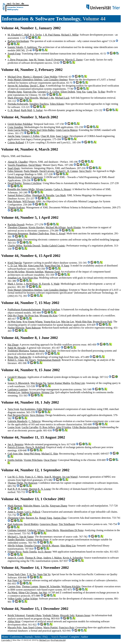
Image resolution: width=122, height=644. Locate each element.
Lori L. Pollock (32, 512)
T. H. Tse (31, 574)
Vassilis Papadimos (17, 165)
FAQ (45, 637)
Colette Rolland (16, 142)
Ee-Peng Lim (78, 383)
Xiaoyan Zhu (30, 92)
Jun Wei (43, 593)
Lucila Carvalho (30, 427)
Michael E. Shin (50, 454)
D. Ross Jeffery (47, 427)
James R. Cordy (16, 558)
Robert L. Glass (16, 360)
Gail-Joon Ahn (15, 454)
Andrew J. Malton (52, 558)
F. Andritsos (31, 47)
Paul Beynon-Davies (18, 415)
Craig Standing (15, 127)
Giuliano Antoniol (17, 530)
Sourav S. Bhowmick (18, 383)
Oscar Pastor (50, 460)
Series (38, 637)
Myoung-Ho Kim (48, 316)
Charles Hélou (15, 246)
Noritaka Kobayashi (18, 104)
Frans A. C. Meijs (34, 477)
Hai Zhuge (13, 345)
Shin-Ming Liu (68, 546)
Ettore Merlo (52, 530)
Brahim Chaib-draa (39, 233)
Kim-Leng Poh (36, 266)
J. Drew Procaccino (18, 60)
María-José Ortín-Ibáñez (42, 130)
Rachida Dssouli (16, 225)
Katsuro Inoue (37, 351)
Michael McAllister (56, 227)
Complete (74, 637)
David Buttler (15, 183)
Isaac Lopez (62, 136)
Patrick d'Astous (16, 447)
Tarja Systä (13, 409)
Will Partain (29, 201)
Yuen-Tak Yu (44, 574)
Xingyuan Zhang (58, 506)
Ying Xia (81, 92)
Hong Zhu (13, 357)
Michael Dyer (15, 77)
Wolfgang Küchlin (71, 586)
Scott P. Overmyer (55, 60)
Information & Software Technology (41, 19)
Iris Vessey (30, 360)
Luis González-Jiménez (56, 80)
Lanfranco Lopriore (18, 389)
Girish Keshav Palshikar (20, 124)
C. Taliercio (35, 421)
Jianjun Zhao (60, 518)
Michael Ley (45, 640)
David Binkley (31, 524)
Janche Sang (14, 136)
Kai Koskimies (28, 409)
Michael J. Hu (47, 98)
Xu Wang (12, 593)
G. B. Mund (14, 110)
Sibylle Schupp (15, 546)
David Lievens (47, 171)
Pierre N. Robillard (35, 447)
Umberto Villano (36, 530)
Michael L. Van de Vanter (21, 537)
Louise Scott (14, 427)
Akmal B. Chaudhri (18, 162)
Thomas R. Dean (33, 558)
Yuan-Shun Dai (52, 266)
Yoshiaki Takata (51, 615)
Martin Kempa (15, 177)
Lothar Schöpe (30, 599)
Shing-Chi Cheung (28, 593)
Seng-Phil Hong (32, 454)
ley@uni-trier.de (58, 640)
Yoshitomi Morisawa (18, 351)
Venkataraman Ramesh (49, 360)
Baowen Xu (32, 518)
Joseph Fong (14, 54)
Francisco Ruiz (67, 627)
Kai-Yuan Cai (15, 580)
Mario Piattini (50, 627)
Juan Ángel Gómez (32, 627)
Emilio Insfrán (15, 460)
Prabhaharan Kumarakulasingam (24, 309)
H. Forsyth (44, 284)
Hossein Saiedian (35, 272)
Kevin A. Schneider (73, 558)
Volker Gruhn (15, 599)
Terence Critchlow (32, 183)
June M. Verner (36, 60)
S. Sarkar (38, 110)
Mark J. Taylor (15, 284)
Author (84, 637)
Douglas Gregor (32, 546)
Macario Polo (15, 627)
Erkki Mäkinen (44, 409)
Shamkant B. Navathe (43, 195)
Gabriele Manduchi (17, 421)
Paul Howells (31, 98)
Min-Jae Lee (68, 322)
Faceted (64, 637)
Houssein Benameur (18, 233)
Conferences (16, 637)
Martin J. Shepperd (33, 77)
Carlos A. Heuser (62, 189)
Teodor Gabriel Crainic (53, 246)
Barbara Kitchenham (18, 41)
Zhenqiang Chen (16, 518)
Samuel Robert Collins (19, 195)
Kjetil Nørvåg (15, 263)
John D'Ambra (64, 427)
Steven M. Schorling (18, 86)
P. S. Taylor (36, 35)
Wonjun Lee (14, 392)
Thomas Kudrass (16, 207)
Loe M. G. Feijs (16, 477)
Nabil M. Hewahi (17, 348)
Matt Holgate (14, 201)
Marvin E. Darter (74, 60)
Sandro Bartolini (16, 540)
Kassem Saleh (15, 240)
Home (5, 637)
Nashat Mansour (16, 328)
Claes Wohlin (50, 77)
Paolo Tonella (30, 552)
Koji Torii (51, 351)
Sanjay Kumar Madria (59, 383)
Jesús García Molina (18, 130)
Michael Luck (62, 98)
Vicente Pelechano (33, 460)
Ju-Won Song (14, 322)
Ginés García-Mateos (67, 130)
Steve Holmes (37, 415)
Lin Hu (45, 506)
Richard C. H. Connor (67, 171)
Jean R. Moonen (53, 477)
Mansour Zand (52, 272)
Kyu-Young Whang (32, 322)
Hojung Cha (48, 392)
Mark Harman (15, 506)
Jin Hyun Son (31, 316)
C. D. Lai (12, 266)
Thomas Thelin (15, 483)
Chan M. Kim (48, 136)
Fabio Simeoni (15, 171)
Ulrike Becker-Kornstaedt (85, 427)
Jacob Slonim (74, 227)
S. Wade (55, 284)
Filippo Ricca (15, 552)
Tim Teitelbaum (67, 524)
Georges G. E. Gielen (48, 92)
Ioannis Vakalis (15, 47)
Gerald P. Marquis (17, 377)
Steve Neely (85, 171)
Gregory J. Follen (30, 136)
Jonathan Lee (14, 278)
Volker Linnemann (33, 177)
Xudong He (25, 357)
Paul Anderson (15, 524)
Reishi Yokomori (16, 615)
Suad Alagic (14, 168)
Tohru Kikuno (57, 104)
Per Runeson (31, 483)
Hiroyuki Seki (67, 615)
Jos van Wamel (70, 477)
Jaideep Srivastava (31, 392)
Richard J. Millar (70, 35)
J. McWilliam (31, 284)
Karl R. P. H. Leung (18, 489)
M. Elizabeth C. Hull (18, 35)
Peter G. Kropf (58, 233)
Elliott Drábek (68, 92)
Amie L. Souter (15, 512)
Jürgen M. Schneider (50, 586)
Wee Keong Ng (38, 383)
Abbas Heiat (14, 621)
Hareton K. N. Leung (40, 489)
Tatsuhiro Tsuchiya (39, 104)
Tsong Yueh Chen (17, 574)
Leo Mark (61, 195)
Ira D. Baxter (45, 552)
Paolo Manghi (31, 171)
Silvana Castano (44, 189)
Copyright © (7, 640)
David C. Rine (37, 86)
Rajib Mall (26, 110)
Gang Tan (92, 92)
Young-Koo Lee (52, 322)
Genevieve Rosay (49, 524)
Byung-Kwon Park (102, 322)
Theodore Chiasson (17, 227)
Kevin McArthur (16, 272)
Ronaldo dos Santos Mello (21, 189)
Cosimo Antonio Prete (37, 540)
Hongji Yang (46, 518)
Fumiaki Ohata (34, 615)
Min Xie (23, 266)
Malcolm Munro (32, 506)
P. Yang (65, 266)
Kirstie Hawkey (37, 227)
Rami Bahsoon (33, 328)
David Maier (35, 165)
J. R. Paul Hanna (51, 35)
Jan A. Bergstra (15, 444)
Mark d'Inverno (15, 98)
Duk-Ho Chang (15, 316)
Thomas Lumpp (30, 586)
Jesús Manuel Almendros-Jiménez (25, 80)
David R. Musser (50, 546)
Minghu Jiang (15, 92)
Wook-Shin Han (83, 322)
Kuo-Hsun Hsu (30, 278)
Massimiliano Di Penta (72, 530)
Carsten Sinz (14, 586)
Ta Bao (102, 92)
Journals (29, 637)
